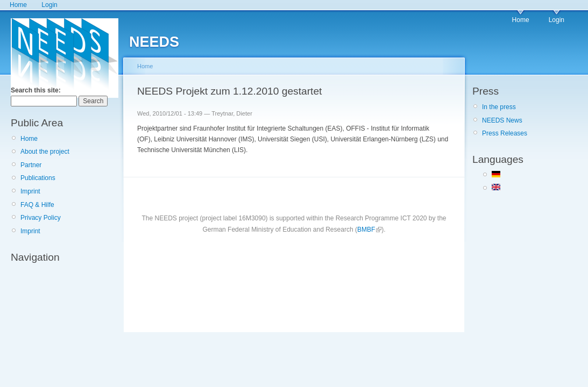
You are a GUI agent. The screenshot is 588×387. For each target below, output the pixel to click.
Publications (38, 178)
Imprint (30, 191)
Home (18, 5)
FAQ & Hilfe (37, 205)
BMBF (366, 230)
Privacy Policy (41, 218)
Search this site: (36, 90)
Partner (31, 165)
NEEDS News (502, 120)
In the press (499, 107)
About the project (45, 152)
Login (49, 5)
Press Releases (505, 133)
